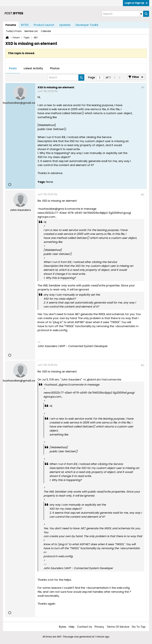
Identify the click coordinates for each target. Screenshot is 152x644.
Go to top (139, 627)
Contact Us (85, 627)
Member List (31, 31)
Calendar (46, 31)
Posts (13, 68)
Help (72, 627)
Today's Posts (14, 31)
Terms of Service (118, 627)
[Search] (122, 14)
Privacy (99, 627)
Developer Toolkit (87, 25)
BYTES (25, 25)
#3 (142, 365)
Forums (11, 25)
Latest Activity (33, 68)
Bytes (63, 627)
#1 (143, 87)
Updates (65, 25)
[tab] (13, 69)
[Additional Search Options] (141, 14)
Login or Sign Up (136, 3)
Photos (55, 68)
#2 (142, 195)
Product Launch (44, 25)
